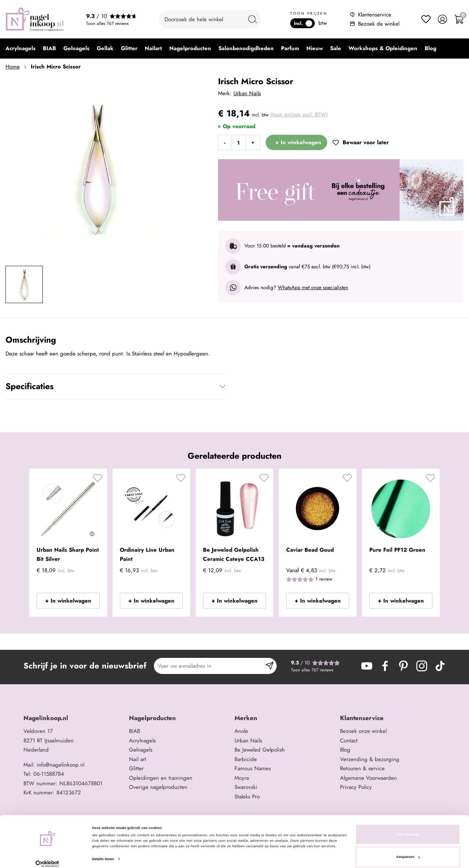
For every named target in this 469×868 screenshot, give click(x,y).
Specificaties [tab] (29, 386)
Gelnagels (141, 750)
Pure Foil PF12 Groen (397, 550)
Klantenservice (375, 15)
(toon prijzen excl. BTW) (299, 115)
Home (13, 67)
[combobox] (210, 19)
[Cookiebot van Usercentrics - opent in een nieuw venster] (47, 856)
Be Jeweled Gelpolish (260, 750)
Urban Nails (247, 93)
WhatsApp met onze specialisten (313, 287)
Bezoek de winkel (379, 24)
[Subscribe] (269, 666)
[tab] (73, 718)
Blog (345, 750)
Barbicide (246, 759)
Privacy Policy (356, 787)
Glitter (136, 768)
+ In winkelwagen (68, 601)
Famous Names (253, 768)
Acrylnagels (142, 741)
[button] (98, 481)
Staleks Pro (247, 797)
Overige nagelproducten (158, 787)
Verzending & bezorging (370, 759)
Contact (349, 741)
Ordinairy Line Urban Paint (147, 555)
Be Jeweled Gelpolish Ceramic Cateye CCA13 (234, 555)
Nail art (138, 759)
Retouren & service (362, 768)
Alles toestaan (408, 826)
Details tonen (103, 851)
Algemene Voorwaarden (368, 778)
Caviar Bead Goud (310, 550)
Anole (241, 731)
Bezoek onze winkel (363, 731)
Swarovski (246, 787)
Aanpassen (408, 849)
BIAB (134, 731)
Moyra (242, 778)
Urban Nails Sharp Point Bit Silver (68, 555)
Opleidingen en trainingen (161, 778)
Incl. (303, 23)
